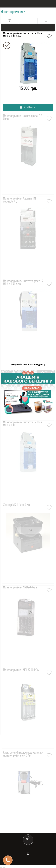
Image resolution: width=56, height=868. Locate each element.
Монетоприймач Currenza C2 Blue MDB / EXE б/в (22, 35)
